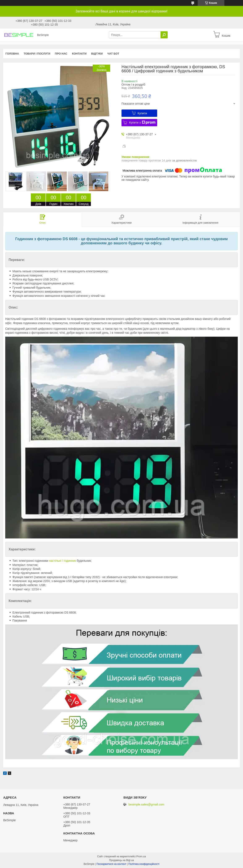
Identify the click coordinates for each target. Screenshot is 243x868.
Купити (142, 113)
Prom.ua (141, 856)
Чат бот (113, 54)
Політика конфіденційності (144, 864)
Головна (12, 54)
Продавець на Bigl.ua (121, 860)
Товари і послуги (37, 54)
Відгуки (97, 54)
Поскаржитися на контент (111, 864)
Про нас (61, 54)
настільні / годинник (63, 561)
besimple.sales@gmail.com (146, 805)
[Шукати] (164, 35)
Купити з (142, 123)
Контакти (79, 54)
